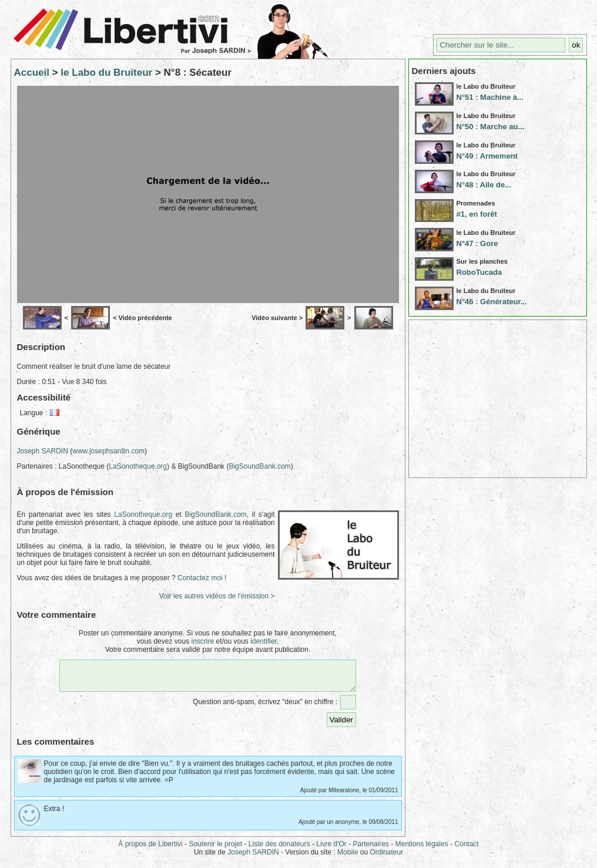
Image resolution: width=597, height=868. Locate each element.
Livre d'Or (331, 849)
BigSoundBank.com (259, 466)
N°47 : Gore (477, 243)
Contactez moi (200, 578)
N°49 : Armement (487, 156)
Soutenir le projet (215, 849)
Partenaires (371, 849)
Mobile (348, 857)
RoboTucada (479, 272)
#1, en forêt (477, 214)
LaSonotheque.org (138, 466)
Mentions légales (422, 849)
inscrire (202, 641)
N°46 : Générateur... (492, 302)
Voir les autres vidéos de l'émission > (217, 596)
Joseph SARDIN (43, 451)
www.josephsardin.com (108, 451)
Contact (466, 849)
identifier (264, 641)
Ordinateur (386, 857)
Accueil (32, 73)
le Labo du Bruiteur (106, 73)
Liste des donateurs (279, 849)
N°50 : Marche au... (491, 127)
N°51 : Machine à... (490, 97)
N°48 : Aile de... (484, 185)
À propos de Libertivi (150, 849)
